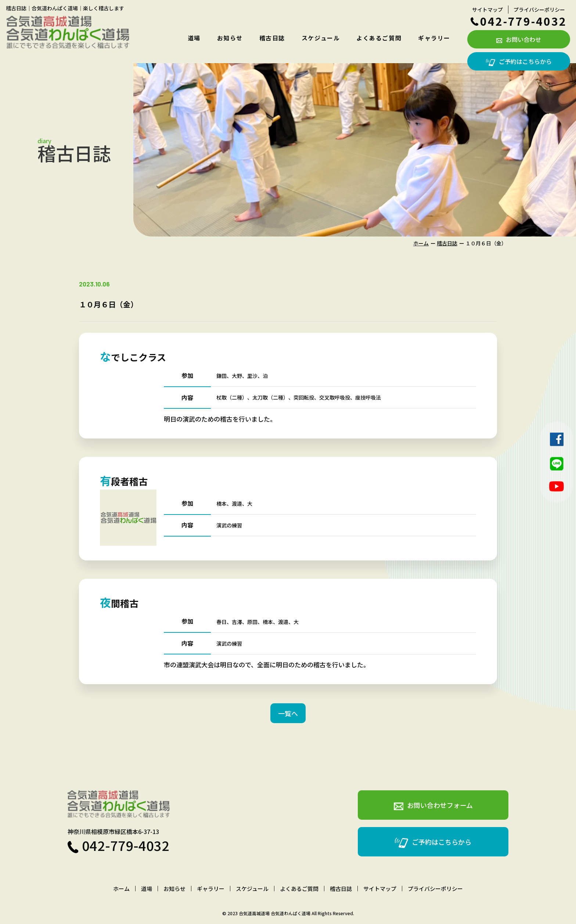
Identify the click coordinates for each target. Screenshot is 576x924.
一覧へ (288, 713)
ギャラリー (434, 38)
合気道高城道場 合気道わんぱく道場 (275, 913)
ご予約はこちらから (519, 61)
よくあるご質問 (379, 38)
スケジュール (321, 38)
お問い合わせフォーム (433, 805)
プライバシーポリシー (539, 10)
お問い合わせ (519, 39)
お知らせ (230, 38)
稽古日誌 (272, 38)
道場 (194, 38)
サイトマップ (487, 10)
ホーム (421, 243)
